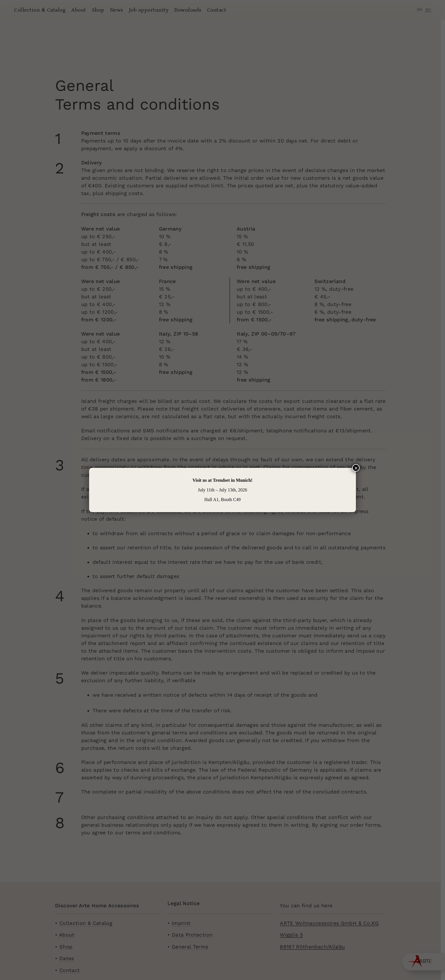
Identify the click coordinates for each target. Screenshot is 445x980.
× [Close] (356, 468)
